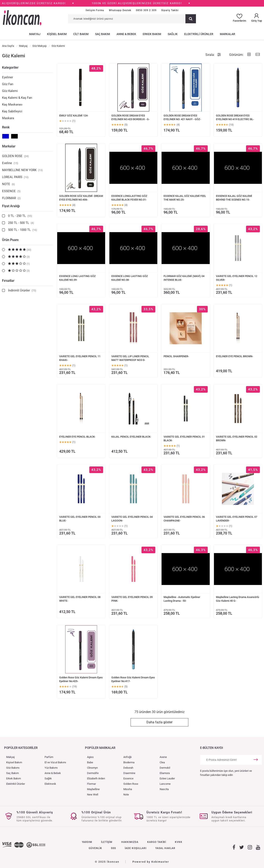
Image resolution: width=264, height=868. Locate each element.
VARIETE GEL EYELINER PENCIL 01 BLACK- (184, 439)
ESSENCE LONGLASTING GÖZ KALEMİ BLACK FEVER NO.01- (129, 198)
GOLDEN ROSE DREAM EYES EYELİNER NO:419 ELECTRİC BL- (235, 117)
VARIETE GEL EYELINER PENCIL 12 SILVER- (237, 278)
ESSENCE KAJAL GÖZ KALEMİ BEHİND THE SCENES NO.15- (234, 198)
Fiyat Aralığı (11, 206)
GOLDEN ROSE (15, 156)
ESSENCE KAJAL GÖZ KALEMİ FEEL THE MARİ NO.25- (185, 198)
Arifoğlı (127, 757)
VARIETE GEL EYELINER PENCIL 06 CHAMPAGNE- (184, 519)
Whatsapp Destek (120, 10)
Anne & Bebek (53, 773)
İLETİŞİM (107, 842)
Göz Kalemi (10, 91)
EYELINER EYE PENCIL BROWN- (235, 356)
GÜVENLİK (95, 848)
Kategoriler (10, 68)
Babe (90, 762)
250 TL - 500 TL (21, 223)
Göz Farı (8, 84)
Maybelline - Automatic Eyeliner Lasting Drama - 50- (182, 599)
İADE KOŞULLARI (136, 848)
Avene (163, 757)
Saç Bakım (12, 773)
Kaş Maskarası (12, 105)
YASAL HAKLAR (165, 848)
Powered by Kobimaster (151, 862)
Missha (128, 789)
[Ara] (191, 19)
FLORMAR (11, 198)
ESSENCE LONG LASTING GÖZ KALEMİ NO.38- (130, 278)
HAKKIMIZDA (130, 842)
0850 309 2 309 (146, 10)
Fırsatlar (8, 281)
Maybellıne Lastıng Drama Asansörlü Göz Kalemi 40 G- (237, 599)
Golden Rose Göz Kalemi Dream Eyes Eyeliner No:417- (133, 679)
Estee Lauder (167, 778)
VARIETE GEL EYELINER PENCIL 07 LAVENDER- (237, 519)
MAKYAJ (35, 34)
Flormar (91, 784)
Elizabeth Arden (96, 778)
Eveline (10, 163)
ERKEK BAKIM (152, 34)
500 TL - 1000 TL (22, 230)
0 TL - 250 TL (20, 216)
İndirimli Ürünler (22, 290)
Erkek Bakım (14, 778)
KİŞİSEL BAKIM (57, 34)
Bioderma (129, 762)
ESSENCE (11, 191)
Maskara (8, 118)
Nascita (164, 789)
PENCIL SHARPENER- (176, 356)
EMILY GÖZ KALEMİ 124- (74, 116)
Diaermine (129, 773)
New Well (93, 795)
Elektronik (50, 784)
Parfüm (49, 757)
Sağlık (48, 778)
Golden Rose (131, 784)
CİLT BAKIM (81, 34)
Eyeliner (8, 77)
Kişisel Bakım (14, 762)
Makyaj (10, 757)
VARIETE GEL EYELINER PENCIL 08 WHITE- (80, 599)
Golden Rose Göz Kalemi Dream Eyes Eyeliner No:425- (81, 679)
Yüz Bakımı (51, 768)
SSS (113, 848)
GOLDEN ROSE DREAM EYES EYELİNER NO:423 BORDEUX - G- (130, 117)
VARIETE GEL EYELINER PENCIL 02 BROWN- (237, 439)
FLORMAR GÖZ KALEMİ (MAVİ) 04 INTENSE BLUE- (184, 278)
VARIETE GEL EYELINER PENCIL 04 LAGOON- (132, 519)
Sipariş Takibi (170, 10)
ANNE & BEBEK (126, 34)
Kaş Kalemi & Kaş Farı (17, 98)
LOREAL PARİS (15, 177)
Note (126, 795)
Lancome (165, 784)
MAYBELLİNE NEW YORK (22, 170)
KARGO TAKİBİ (157, 842)
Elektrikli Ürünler (16, 784)
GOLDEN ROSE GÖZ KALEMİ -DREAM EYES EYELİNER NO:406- (81, 198)
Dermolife (93, 773)
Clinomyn (92, 768)
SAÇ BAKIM (103, 34)
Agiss (90, 757)
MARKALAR (227, 34)
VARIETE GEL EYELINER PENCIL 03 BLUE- (80, 519)
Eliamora (165, 773)
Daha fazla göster (159, 722)
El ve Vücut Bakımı (55, 762)
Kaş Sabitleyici (12, 111)
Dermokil (165, 768)
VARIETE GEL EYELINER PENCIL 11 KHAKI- (80, 358)
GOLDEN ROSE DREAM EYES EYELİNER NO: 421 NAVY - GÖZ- (182, 117)
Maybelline (93, 789)
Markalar (9, 146)
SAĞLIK (173, 34)
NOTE (8, 184)
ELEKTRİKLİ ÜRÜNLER (199, 34)
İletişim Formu (95, 10)
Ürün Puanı (10, 240)
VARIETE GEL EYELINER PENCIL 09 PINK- (132, 599)
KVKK (179, 842)
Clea (162, 762)
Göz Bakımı (13, 768)
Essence (128, 778)
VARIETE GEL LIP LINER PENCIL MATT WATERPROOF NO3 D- (130, 358)
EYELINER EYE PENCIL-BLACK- (77, 437)
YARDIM (87, 842)
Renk (6, 127)
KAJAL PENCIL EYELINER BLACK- (131, 437)
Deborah (128, 768)
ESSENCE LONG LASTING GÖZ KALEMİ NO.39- (77, 278)
